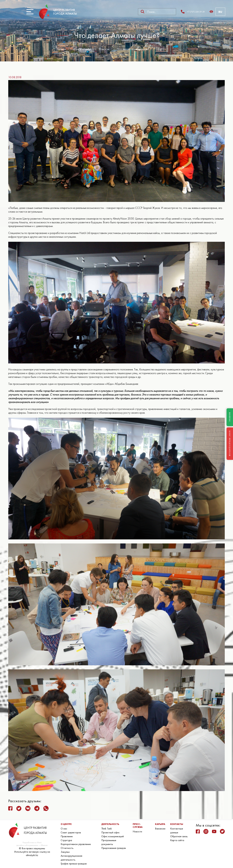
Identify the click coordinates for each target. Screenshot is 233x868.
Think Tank (107, 829)
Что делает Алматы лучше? (133, 49)
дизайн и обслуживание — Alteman (32, 845)
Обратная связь (179, 836)
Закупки (65, 852)
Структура (66, 840)
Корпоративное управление (76, 844)
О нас (64, 829)
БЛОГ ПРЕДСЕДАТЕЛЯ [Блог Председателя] (230, 443)
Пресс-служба (82, 49)
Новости (104, 49)
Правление (67, 836)
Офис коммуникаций (113, 836)
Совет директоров (71, 832)
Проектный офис (110, 832)
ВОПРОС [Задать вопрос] (230, 417)
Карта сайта (177, 840)
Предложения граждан (114, 848)
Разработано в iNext (32, 842)
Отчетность (67, 848)
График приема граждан (74, 864)
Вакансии (160, 829)
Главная (61, 49)
